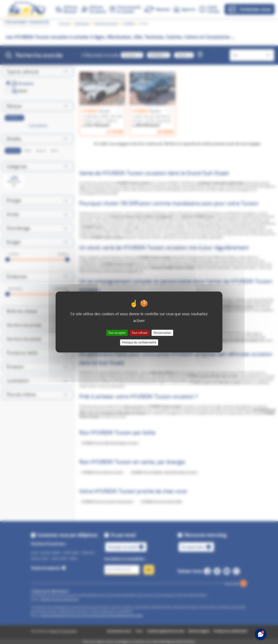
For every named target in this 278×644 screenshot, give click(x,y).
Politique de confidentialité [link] (139, 342)
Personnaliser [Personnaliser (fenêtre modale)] (162, 333)
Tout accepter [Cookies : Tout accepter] (117, 333)
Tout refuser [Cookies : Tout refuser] (140, 333)
